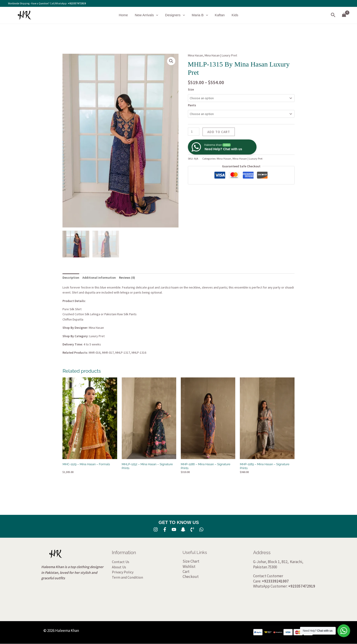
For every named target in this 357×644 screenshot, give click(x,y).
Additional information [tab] (99, 278)
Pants (192, 105)
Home (123, 15)
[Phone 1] (192, 529)
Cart (186, 572)
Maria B (200, 15)
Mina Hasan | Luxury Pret (221, 55)
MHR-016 (95, 353)
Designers (175, 15)
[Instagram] (156, 529)
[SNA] (183, 529)
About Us (119, 567)
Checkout (191, 577)
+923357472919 (77, 3)
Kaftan (220, 15)
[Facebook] (165, 529)
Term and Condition (127, 577)
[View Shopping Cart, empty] (344, 15)
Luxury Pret (97, 336)
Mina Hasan (195, 55)
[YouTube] (174, 529)
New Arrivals (146, 15)
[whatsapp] (201, 529)
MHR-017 (108, 353)
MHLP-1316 (139, 353)
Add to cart (219, 132)
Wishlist (189, 567)
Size (191, 89)
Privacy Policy (123, 572)
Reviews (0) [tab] (127, 278)
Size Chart (191, 561)
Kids (235, 15)
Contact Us (121, 562)
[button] (156, 15)
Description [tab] (71, 278)
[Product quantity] (194, 132)
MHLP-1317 (123, 353)
